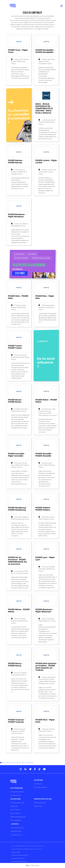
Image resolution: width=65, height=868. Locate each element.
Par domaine (38, 784)
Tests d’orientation (40, 803)
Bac (20, 763)
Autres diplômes (16, 820)
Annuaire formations (17, 792)
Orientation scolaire (41, 258)
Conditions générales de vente (19, 861)
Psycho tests (38, 806)
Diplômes (32, 254)
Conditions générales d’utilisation (20, 855)
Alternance (19, 254)
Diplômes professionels (18, 817)
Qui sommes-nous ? (18, 828)
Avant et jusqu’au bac (17, 803)
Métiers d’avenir (21, 258)
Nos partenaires (16, 831)
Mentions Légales (16, 852)
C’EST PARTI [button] (20, 273)
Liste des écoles (10, 763)
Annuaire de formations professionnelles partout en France (26, 849)
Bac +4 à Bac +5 (16, 813)
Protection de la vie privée (18, 858)
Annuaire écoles (16, 795)
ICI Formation (40, 846)
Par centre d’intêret (40, 787)
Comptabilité (29, 763)
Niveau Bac (14, 806)
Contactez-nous (16, 835)
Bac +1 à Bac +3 (15, 810)
